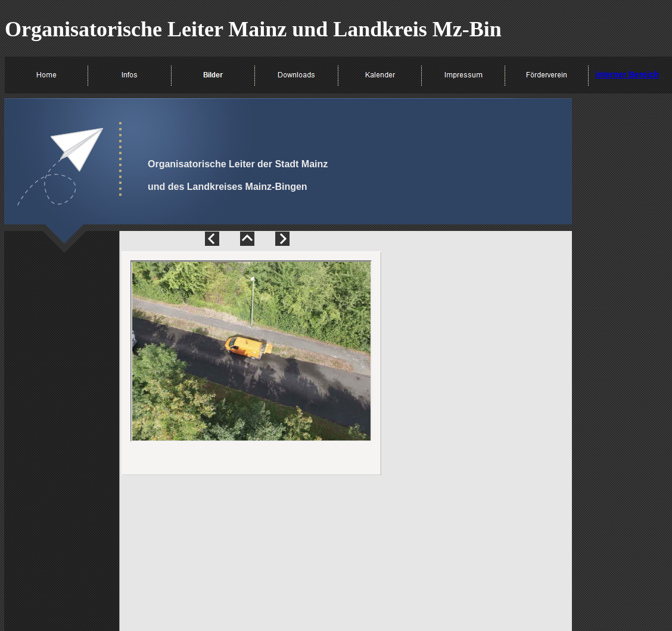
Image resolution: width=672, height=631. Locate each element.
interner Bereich (627, 74)
